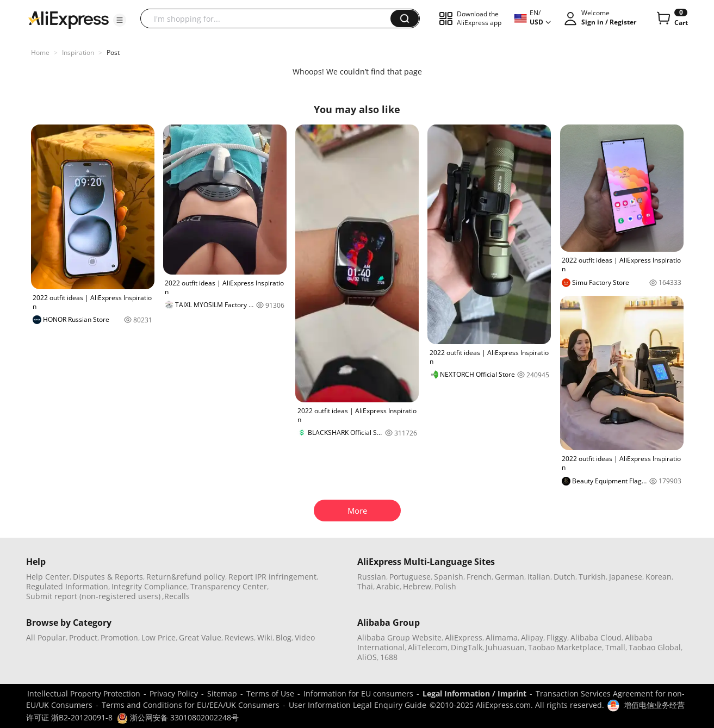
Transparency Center (229, 586)
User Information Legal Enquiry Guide (358, 705)
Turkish (592, 577)
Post (113, 52)
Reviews (239, 637)
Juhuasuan (505, 647)
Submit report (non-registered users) (93, 596)
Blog (284, 637)
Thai (365, 586)
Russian (372, 577)
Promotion (119, 637)
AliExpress (464, 637)
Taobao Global (655, 647)
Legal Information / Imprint (474, 693)
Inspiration (78, 52)
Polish (445, 586)
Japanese (626, 577)
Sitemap (222, 693)
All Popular (46, 637)
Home (40, 52)
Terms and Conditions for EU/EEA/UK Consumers (191, 705)
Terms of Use (270, 693)
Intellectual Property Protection (84, 693)
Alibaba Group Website (399, 637)
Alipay (532, 637)
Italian (539, 577)
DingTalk (467, 647)
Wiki (265, 637)
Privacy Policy (174, 693)
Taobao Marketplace (565, 647)
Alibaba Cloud (596, 637)
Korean (659, 577)
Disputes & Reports (108, 577)
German (510, 577)
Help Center (48, 577)
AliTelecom (428, 647)
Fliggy (557, 637)
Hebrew (417, 586)
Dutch (564, 577)
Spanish (449, 577)
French (479, 577)
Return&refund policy (186, 577)
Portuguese (410, 577)
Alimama (502, 637)
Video (305, 637)
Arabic (388, 586)
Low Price (159, 637)
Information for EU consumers (358, 693)
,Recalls (176, 596)
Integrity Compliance (149, 586)
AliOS (367, 657)
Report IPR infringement (272, 577)
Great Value (200, 637)
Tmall (615, 647)
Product (83, 637)
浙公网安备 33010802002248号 (178, 717)
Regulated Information (67, 586)
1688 (389, 657)
